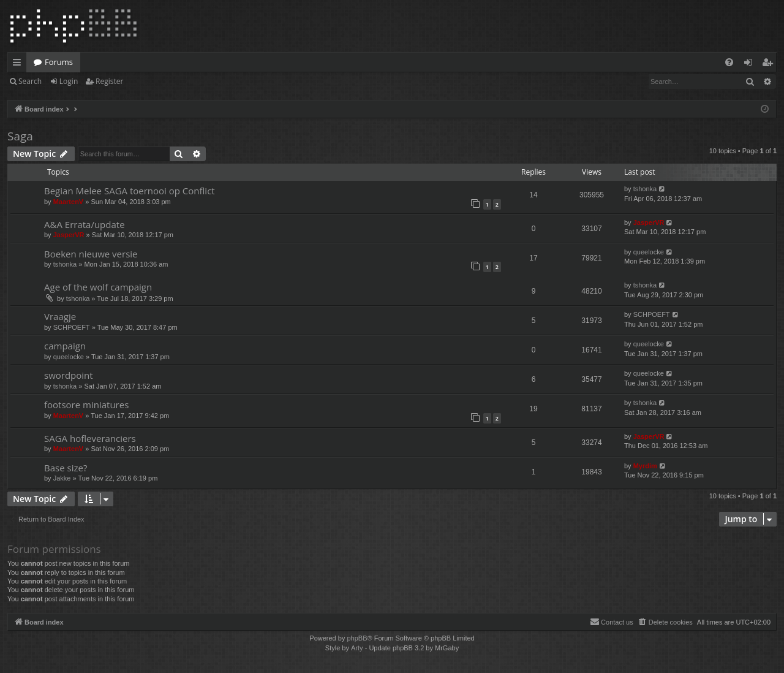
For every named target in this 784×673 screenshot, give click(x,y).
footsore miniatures (86, 405)
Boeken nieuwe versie (91, 254)
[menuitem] (729, 62)
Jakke (62, 478)
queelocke (649, 252)
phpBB (357, 638)
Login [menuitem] (751, 64)
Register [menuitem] (770, 64)
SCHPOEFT (72, 327)
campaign (65, 346)
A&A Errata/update (85, 224)
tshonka (645, 189)
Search (30, 81)
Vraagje (60, 316)
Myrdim (645, 466)
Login (69, 81)
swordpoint (69, 375)
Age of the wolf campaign (98, 287)
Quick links (19, 64)
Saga (20, 136)
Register (109, 81)
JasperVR (69, 235)
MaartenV (69, 202)
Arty (357, 648)
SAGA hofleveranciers (90, 438)
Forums (59, 62)
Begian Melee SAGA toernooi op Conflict (130, 191)
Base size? (66, 468)
